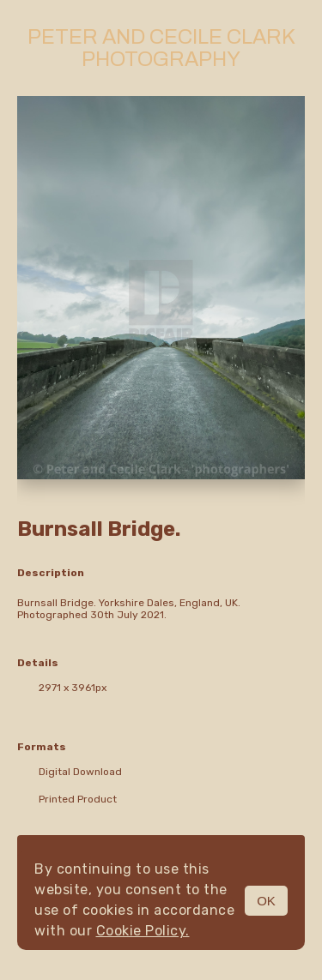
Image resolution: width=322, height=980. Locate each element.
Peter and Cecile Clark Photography (161, 48)
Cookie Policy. (143, 931)
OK (266, 901)
